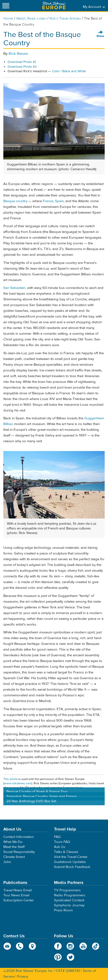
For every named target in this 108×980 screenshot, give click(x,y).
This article (10, 779)
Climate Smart (14, 857)
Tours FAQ (62, 842)
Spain (59, 201)
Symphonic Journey (69, 905)
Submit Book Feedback (72, 867)
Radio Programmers (70, 895)
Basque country (15, 201)
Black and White (74, 71)
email (7, 946)
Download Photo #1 (22, 62)
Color (56, 71)
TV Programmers (67, 890)
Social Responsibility (19, 852)
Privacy (23, 977)
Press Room (63, 910)
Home (8, 18)
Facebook (58, 946)
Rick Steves (18, 54)
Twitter (71, 957)
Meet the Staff (14, 847)
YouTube (83, 946)
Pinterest (58, 957)
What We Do (13, 842)
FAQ (57, 837)
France (48, 201)
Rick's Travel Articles (65, 18)
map (32, 946)
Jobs (7, 862)
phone (20, 946)
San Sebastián (14, 288)
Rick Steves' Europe (54, 6)
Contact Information (19, 837)
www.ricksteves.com (18, 783)
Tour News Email (16, 895)
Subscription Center (19, 900)
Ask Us (60, 847)
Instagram (71, 946)
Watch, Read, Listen (31, 18)
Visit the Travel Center (71, 857)
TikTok (96, 946)
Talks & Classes (66, 852)
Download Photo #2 (22, 67)
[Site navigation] (6, 6)
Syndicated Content (69, 900)
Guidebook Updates (70, 862)
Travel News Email (17, 890)
